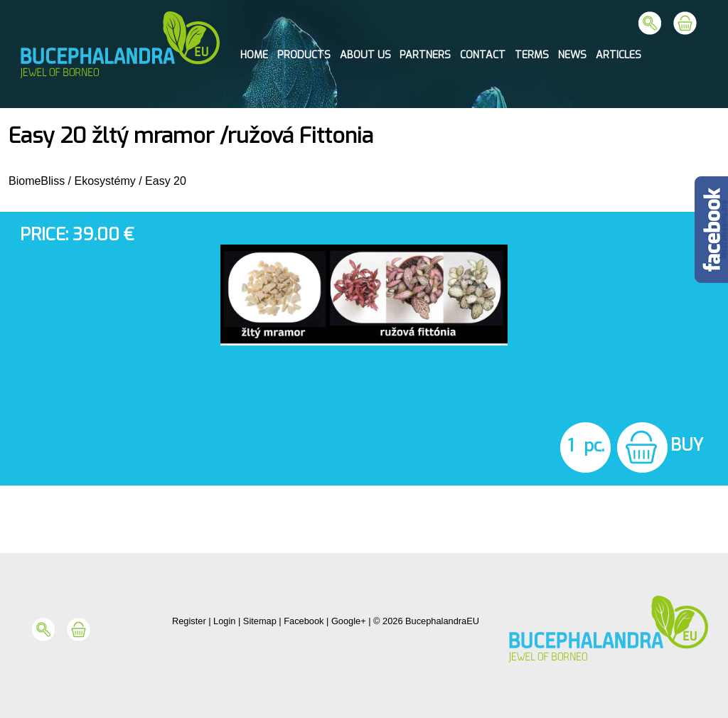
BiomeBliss (37, 181)
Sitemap (260, 621)
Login (224, 621)
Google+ (349, 621)
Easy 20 (166, 181)
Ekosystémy (105, 181)
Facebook (304, 621)
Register (189, 621)
